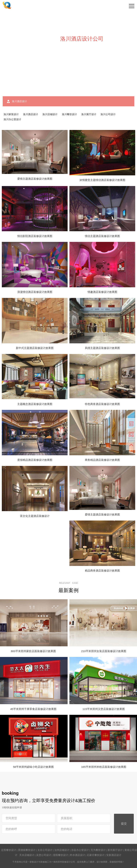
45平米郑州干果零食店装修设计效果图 (33, 709)
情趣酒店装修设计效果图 (102, 292)
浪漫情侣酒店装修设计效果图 (35, 292)
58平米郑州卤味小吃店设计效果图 (33, 767)
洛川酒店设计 (31, 114)
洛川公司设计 (108, 114)
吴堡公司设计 (44, 855)
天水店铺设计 (27, 855)
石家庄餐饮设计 (96, 855)
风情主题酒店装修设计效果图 (102, 348)
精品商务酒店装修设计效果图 (102, 571)
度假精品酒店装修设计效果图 (35, 460)
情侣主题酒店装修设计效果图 (102, 236)
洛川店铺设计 (50, 114)
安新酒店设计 (114, 855)
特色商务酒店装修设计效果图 (102, 404)
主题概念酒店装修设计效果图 (35, 404)
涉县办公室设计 (80, 850)
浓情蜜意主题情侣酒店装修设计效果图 (102, 180)
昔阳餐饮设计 (61, 855)
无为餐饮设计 (98, 850)
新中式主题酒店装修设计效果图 (35, 348)
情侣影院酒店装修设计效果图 (35, 236)
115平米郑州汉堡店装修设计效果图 (104, 709)
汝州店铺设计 (62, 850)
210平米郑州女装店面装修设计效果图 (104, 651)
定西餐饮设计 (9, 850)
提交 (124, 824)
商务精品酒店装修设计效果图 (102, 460)
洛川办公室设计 (12, 119)
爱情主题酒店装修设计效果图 (35, 179)
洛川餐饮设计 (69, 114)
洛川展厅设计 (89, 114)
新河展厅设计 (115, 850)
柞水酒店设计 (77, 855)
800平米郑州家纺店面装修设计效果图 (33, 651)
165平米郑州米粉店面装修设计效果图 (104, 767)
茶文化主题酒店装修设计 (35, 516)
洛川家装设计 (11, 114)
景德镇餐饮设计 (27, 850)
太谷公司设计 (45, 850)
